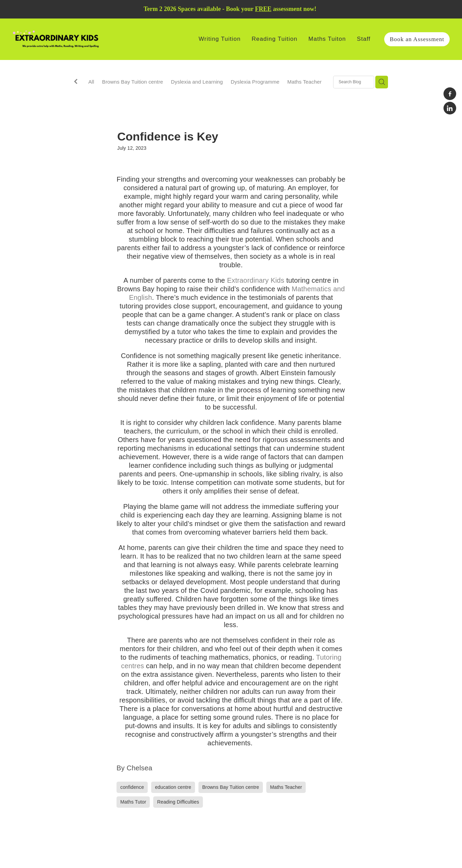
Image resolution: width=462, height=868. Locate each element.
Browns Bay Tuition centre (133, 82)
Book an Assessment (417, 39)
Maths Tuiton (327, 39)
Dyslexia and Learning (197, 82)
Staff (364, 39)
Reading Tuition (274, 39)
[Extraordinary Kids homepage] (56, 39)
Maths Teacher (304, 82)
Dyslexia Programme (255, 82)
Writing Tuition (220, 39)
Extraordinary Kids (256, 280)
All (91, 82)
